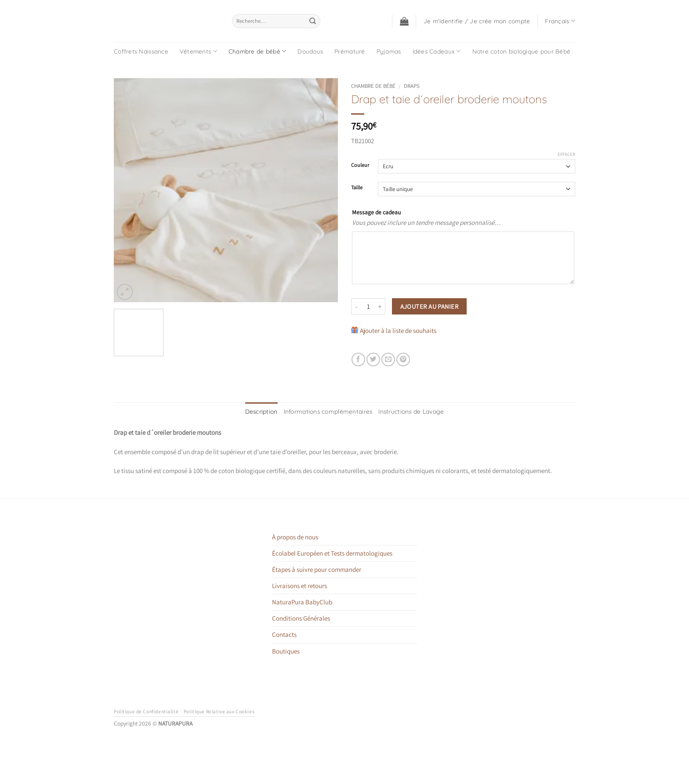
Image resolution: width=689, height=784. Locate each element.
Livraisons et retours (299, 584)
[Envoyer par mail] (388, 359)
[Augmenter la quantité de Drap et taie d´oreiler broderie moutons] (380, 307)
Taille (357, 188)
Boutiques (286, 650)
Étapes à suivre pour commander (317, 568)
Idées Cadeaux (437, 51)
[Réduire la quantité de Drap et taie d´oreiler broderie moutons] (356, 307)
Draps (412, 86)
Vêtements (198, 51)
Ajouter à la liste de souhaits (398, 331)
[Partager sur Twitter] (373, 359)
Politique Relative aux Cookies (219, 710)
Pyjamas (389, 51)
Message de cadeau (376, 212)
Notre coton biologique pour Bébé (522, 51)
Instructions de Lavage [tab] (404, 411)
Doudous (310, 51)
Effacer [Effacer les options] (566, 154)
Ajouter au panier (429, 306)
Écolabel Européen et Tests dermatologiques (332, 552)
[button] (404, 21)
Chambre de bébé (257, 51)
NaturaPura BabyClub (302, 601)
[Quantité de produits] (368, 307)
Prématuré (350, 51)
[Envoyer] (313, 21)
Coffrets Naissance (141, 51)
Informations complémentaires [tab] (330, 411)
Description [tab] (270, 411)
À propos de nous (295, 536)
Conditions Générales (301, 617)
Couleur (360, 165)
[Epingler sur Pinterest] (403, 359)
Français (560, 21)
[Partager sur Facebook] (358, 359)
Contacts (284, 634)
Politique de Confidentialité (146, 710)
